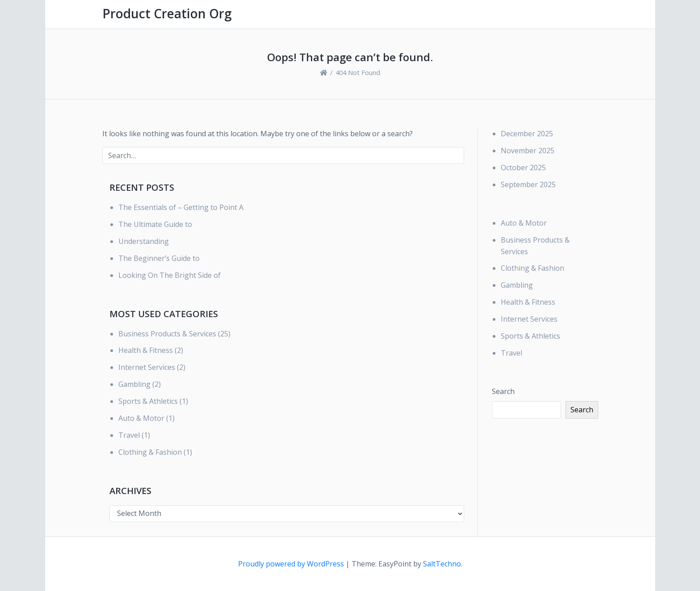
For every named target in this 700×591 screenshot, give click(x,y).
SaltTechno (442, 564)
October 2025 (523, 168)
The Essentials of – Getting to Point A (181, 207)
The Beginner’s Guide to (159, 258)
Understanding (144, 241)
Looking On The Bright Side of (170, 275)
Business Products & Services (167, 334)
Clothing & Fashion (150, 452)
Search (503, 391)
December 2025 (527, 134)
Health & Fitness (146, 350)
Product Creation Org (167, 13)
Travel (129, 435)
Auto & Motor (141, 418)
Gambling (134, 384)
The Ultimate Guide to (155, 224)
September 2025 (528, 184)
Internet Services (147, 367)
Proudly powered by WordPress (292, 564)
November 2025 (528, 151)
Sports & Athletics (148, 401)
